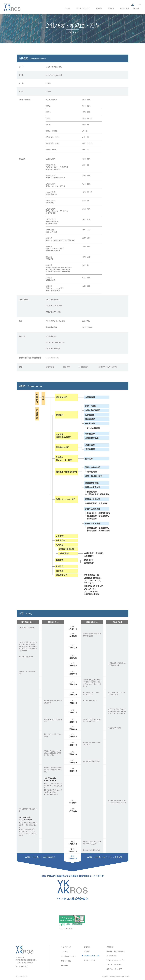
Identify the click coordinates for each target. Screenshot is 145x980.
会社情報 (99, 8)
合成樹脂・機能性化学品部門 (116, 951)
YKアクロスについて (83, 8)
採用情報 (136, 8)
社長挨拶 (87, 951)
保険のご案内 (124, 8)
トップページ (66, 947)
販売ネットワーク (90, 960)
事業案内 (111, 8)
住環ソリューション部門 (114, 969)
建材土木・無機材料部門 (114, 964)
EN (139, 4)
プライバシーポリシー (22, 976)
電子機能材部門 (111, 956)
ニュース (67, 8)
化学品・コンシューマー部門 (116, 960)
